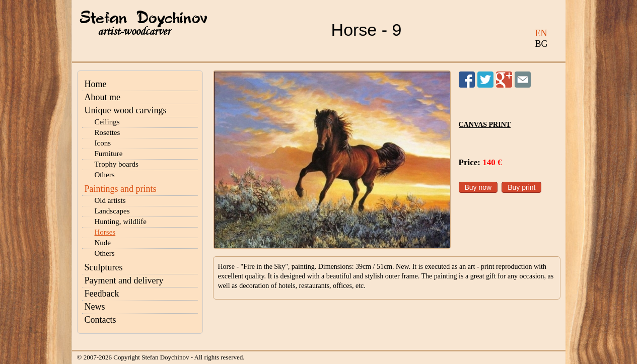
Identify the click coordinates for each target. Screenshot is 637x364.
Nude (103, 243)
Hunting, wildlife (121, 222)
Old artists (110, 200)
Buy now (478, 187)
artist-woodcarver (134, 31)
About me (103, 97)
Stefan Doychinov (144, 19)
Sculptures (104, 267)
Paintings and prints (121, 189)
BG (542, 44)
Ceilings (107, 122)
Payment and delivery (124, 280)
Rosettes (108, 132)
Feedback (102, 294)
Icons (103, 143)
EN (541, 33)
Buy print (521, 187)
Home (96, 84)
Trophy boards (117, 164)
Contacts (100, 320)
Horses (105, 232)
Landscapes (112, 211)
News (95, 307)
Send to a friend (523, 80)
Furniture (109, 154)
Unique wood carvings (126, 110)
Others (105, 175)
